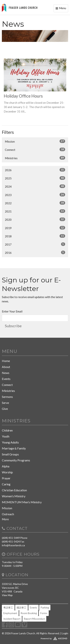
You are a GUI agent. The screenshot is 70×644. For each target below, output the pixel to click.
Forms (44, 613)
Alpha (6, 466)
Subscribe (13, 326)
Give (5, 409)
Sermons (7, 397)
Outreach (8, 514)
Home (6, 361)
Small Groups (10, 454)
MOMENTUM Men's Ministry (22, 502)
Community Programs (16, 460)
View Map (7, 595)
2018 (35, 236)
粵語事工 (8, 608)
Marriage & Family (14, 448)
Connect (35, 150)
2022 (35, 203)
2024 (35, 186)
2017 (35, 244)
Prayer (6, 478)
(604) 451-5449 (11, 538)
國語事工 (21, 608)
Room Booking (29, 613)
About (6, 367)
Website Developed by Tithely (35, 638)
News (6, 373)
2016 (35, 252)
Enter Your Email (12, 311)
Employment (10, 613)
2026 (35, 170)
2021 (35, 211)
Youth (6, 436)
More (5, 519)
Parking (45, 608)
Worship (7, 472)
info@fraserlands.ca (13, 545)
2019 (35, 228)
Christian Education (14, 490)
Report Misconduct (34, 619)
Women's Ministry (14, 496)
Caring (6, 484)
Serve (5, 403)
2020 (35, 219)
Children (7, 430)
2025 (35, 178)
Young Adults (10, 442)
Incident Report (12, 619)
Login (65, 633)
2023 (35, 195)
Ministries (35, 158)
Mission (35, 141)
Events (6, 379)
